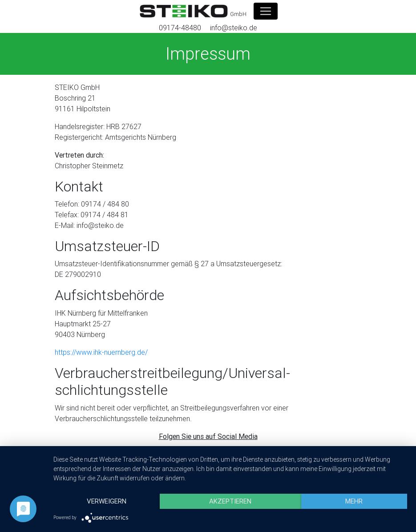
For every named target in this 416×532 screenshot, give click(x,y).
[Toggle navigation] (266, 11)
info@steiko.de (234, 28)
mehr (354, 501)
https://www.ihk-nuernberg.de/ (101, 352)
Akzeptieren (230, 501)
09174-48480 (180, 28)
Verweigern (107, 501)
